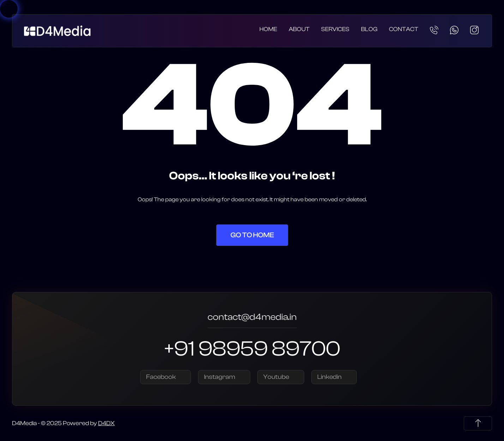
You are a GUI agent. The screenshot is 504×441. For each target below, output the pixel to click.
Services (335, 29)
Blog (369, 29)
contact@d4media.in (252, 318)
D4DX (106, 423)
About (299, 29)
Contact (404, 29)
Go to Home (252, 235)
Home (268, 29)
